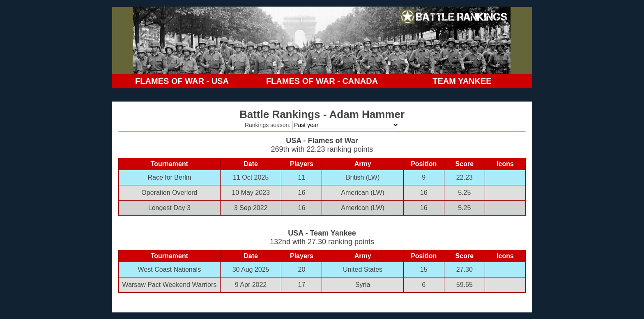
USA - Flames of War (322, 141)
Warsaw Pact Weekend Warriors (170, 285)
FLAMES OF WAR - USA (182, 81)
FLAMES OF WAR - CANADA (322, 81)
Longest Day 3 (169, 208)
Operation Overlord (169, 193)
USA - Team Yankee (322, 233)
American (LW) (363, 193)
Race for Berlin (169, 177)
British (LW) (363, 177)
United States (363, 269)
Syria (363, 285)
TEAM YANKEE (462, 81)
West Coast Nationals (170, 269)
